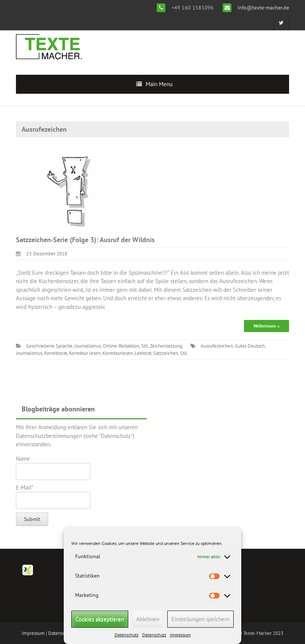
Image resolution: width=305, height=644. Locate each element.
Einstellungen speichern (200, 619)
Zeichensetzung (166, 346)
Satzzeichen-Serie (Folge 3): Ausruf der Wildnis (85, 240)
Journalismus (88, 346)
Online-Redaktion (121, 346)
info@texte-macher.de (263, 8)
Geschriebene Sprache (49, 346)
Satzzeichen (166, 353)
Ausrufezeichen (217, 346)
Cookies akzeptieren (100, 619)
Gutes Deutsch (250, 346)
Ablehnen (148, 619)
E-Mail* (53, 496)
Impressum (180, 635)
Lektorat (143, 353)
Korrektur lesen (85, 353)
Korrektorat (56, 353)
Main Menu (159, 84)
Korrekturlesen (118, 353)
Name (53, 468)
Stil (145, 346)
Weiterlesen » (266, 326)
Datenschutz (127, 635)
